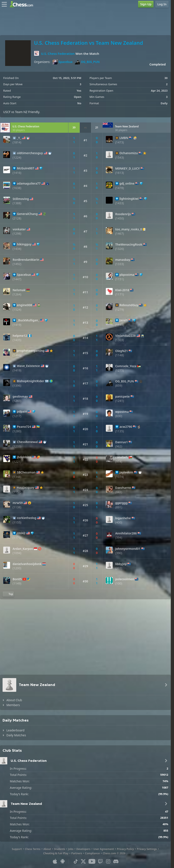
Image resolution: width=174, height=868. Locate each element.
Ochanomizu (129, 153)
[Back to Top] (8, 594)
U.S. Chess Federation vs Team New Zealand (88, 43)
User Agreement (104, 849)
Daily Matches (16, 735)
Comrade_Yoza (126, 366)
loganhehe (123, 518)
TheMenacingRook (129, 245)
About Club (14, 700)
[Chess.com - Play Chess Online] (23, 4)
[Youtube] (92, 861)
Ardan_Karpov (23, 549)
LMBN (124, 138)
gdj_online (127, 183)
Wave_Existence (28, 366)
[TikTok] (76, 861)
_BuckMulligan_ (28, 320)
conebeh (122, 457)
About (47, 849)
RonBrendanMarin (26, 260)
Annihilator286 (126, 533)
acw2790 (126, 427)
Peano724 (24, 427)
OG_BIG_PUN (87, 62)
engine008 (24, 305)
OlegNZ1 (122, 351)
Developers (83, 849)
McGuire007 (26, 168)
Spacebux (62, 62)
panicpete (122, 397)
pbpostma (127, 275)
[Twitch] (100, 861)
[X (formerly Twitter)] (83, 861)
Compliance (92, 853)
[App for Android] (63, 861)
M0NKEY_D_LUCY (128, 169)
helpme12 (20, 336)
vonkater (19, 229)
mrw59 (18, 503)
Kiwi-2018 (122, 290)
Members (13, 705)
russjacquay (26, 488)
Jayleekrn (126, 472)
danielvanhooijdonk (27, 564)
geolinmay (20, 397)
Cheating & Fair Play (56, 853)
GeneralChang (27, 214)
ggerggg (121, 503)
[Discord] (116, 861)
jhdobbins (24, 457)
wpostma (122, 412)
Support (17, 849)
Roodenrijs (123, 214)
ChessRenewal (27, 442)
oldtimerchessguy (30, 153)
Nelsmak (19, 290)
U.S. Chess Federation (58, 54)
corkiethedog (27, 518)
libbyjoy (121, 564)
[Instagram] (108, 861)
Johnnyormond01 (128, 549)
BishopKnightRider (31, 381)
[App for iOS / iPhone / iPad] (55, 861)
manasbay (123, 260)
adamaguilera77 (29, 183)
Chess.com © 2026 (114, 853)
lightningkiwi (129, 199)
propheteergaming (31, 351)
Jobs (71, 849)
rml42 (21, 533)
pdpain (22, 412)
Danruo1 (122, 442)
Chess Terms (33, 849)
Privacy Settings (147, 849)
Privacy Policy (125, 849)
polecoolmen (125, 579)
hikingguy (24, 244)
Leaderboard (15, 730)
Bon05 (17, 579)
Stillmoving (21, 199)
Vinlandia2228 (125, 336)
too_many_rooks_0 (129, 229)
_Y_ (19, 138)
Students (60, 849)
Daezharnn (123, 488)
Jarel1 (124, 320)
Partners (77, 853)
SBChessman (26, 472)
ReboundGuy (129, 305)
